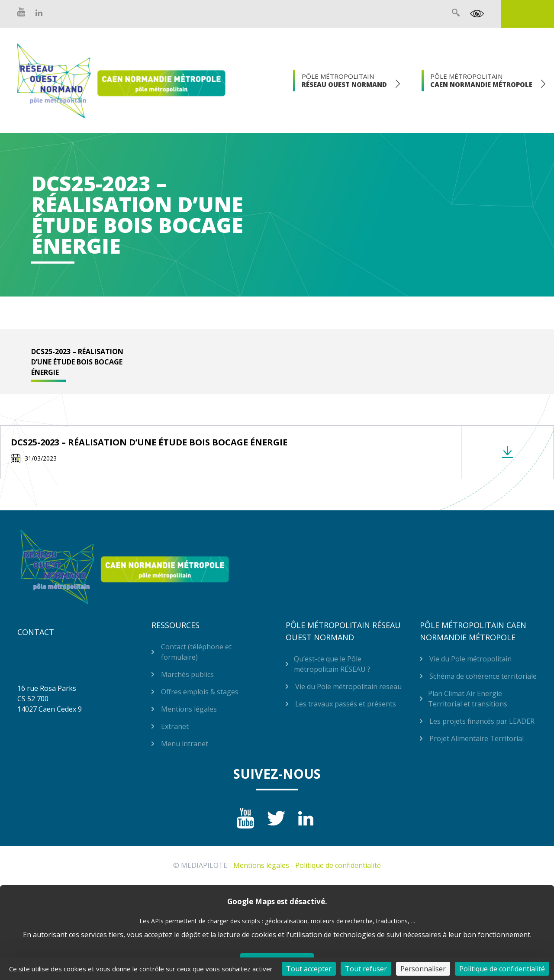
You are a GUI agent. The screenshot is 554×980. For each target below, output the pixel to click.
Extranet (528, 14)
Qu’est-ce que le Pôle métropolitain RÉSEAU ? (332, 664)
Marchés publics (187, 674)
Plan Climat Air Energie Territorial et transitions (468, 699)
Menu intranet (185, 744)
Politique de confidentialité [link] (502, 969)
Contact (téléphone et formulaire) (196, 652)
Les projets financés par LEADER (482, 721)
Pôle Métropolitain (344, 80)
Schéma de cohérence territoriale (483, 676)
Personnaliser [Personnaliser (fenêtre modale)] (423, 969)
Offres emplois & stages (200, 692)
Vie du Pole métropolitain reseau (348, 687)
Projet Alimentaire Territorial (477, 738)
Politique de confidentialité (338, 865)
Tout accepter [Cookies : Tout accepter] (309, 969)
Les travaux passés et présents (346, 704)
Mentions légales (189, 709)
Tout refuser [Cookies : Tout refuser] (366, 969)
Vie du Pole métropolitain (470, 659)
